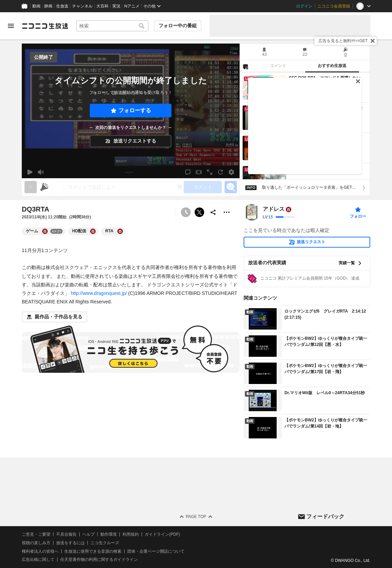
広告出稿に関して (38, 559)
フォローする (135, 110)
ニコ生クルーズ (105, 543)
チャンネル (82, 6)
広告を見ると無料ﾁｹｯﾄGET (343, 41)
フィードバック (325, 516)
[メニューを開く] (11, 26)
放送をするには (70, 543)
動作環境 (109, 534)
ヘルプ (88, 534)
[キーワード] (112, 26)
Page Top (196, 517)
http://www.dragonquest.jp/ (99, 293)
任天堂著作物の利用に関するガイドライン (99, 559)
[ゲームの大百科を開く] (45, 231)
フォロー (358, 216)
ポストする (199, 212)
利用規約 (131, 534)
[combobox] (112, 26)
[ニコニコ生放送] (45, 26)
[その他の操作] (227, 212)
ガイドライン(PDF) (162, 534)
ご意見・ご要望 (36, 534)
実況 (116, 6)
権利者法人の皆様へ (40, 551)
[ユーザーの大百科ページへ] (289, 210)
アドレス (274, 209)
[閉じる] (373, 41)
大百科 (102, 6)
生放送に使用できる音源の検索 (93, 551)
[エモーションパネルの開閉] (231, 187)
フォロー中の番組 (178, 26)
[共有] (213, 212)
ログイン (304, 6)
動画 (36, 6)
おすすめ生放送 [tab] (332, 66)
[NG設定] (245, 66)
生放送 (62, 6)
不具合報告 (66, 534)
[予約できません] (186, 212)
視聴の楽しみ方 (36, 543)
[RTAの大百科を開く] (120, 231)
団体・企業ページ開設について (156, 551)
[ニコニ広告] (44, 187)
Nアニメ (132, 6)
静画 (48, 6)
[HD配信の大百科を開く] (93, 231)
